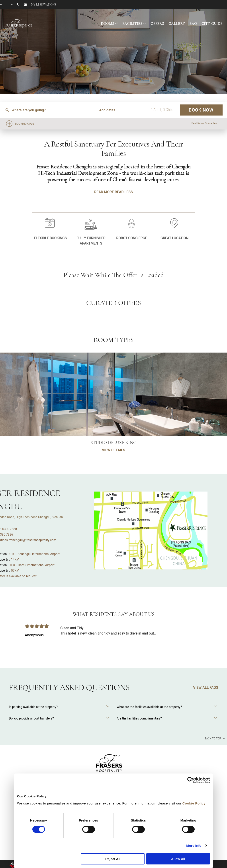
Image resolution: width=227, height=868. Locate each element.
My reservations (43, 5)
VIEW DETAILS (113, 472)
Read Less (124, 192)
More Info (194, 846)
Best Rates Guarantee (204, 123)
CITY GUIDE (212, 24)
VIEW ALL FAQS (206, 688)
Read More (104, 192)
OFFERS (157, 24)
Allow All (178, 859)
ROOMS (107, 24)
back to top (215, 738)
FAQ (193, 24)
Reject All (113, 859)
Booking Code (25, 124)
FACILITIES (132, 24)
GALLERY (177, 24)
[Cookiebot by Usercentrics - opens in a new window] (191, 780)
